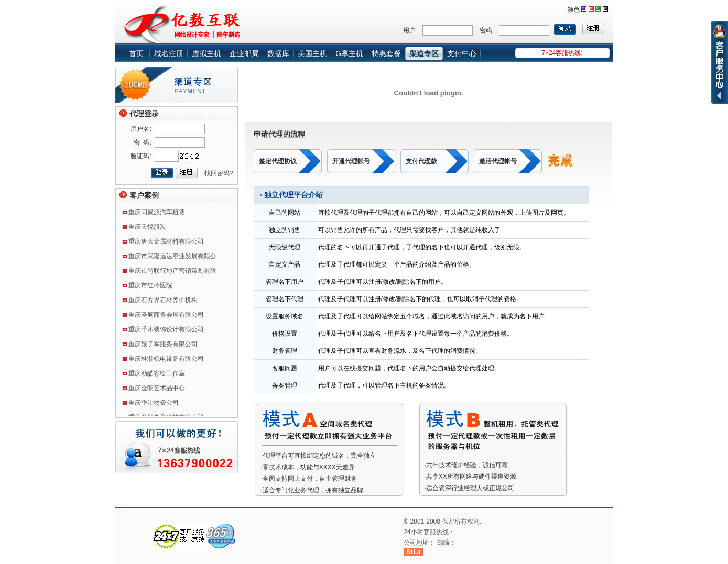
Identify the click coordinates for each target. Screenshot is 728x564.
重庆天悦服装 (147, 229)
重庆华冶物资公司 (154, 405)
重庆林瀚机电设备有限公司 (166, 361)
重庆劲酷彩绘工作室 (157, 375)
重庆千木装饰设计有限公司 (166, 331)
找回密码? (219, 173)
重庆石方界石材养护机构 (163, 302)
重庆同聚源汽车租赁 (157, 214)
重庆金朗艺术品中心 (157, 390)
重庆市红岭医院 (150, 287)
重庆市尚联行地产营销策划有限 (172, 273)
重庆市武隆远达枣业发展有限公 (172, 258)
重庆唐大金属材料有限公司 (166, 244)
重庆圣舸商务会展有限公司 (166, 317)
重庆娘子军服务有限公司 (163, 346)
